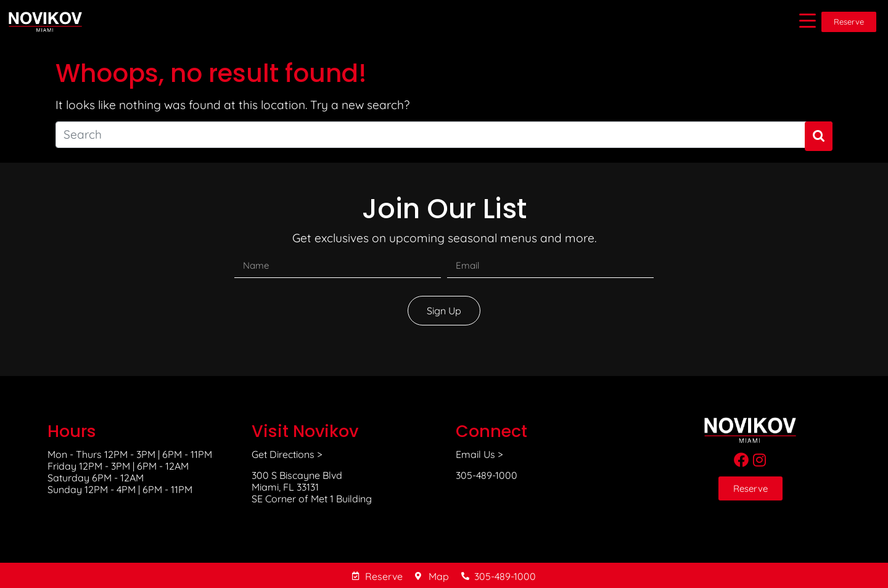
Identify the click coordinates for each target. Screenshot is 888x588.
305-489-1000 (487, 475)
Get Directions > (287, 454)
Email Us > (479, 454)
